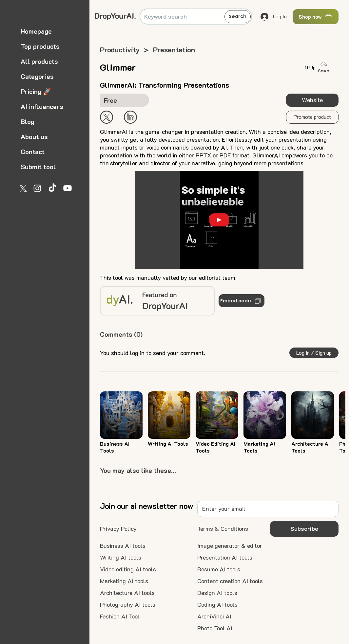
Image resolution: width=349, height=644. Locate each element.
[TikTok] (52, 188)
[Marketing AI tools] (124, 581)
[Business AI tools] (123, 546)
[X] (22, 188)
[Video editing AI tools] (128, 569)
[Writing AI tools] (121, 558)
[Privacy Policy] (118, 529)
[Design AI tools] (217, 593)
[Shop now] (316, 17)
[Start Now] (130, 117)
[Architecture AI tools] (127, 593)
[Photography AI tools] (128, 605)
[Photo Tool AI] (215, 628)
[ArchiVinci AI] (214, 617)
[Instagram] (37, 188)
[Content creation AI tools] (230, 581)
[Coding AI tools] (217, 605)
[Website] (312, 100)
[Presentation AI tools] (225, 558)
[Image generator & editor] (230, 546)
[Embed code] (242, 301)
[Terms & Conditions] (223, 529)
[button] (312, 117)
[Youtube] (68, 188)
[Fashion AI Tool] (120, 617)
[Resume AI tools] (219, 569)
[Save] (325, 67)
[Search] (238, 17)
